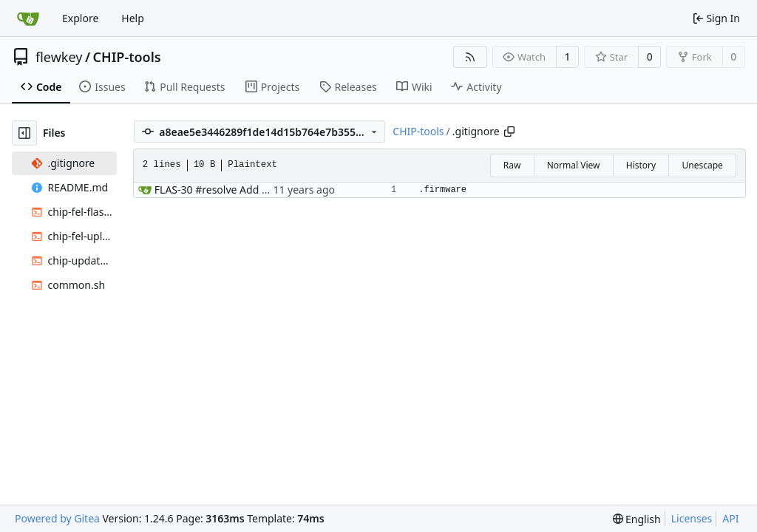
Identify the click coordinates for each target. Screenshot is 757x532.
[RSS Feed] (470, 57)
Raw (512, 165)
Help (133, 18)
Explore (80, 18)
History (641, 165)
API (730, 518)
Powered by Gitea (57, 518)
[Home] (28, 18)
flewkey (59, 57)
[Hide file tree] (24, 133)
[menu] (637, 519)
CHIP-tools (127, 57)
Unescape (702, 165)
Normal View (574, 165)
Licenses (692, 518)
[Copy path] (509, 132)
